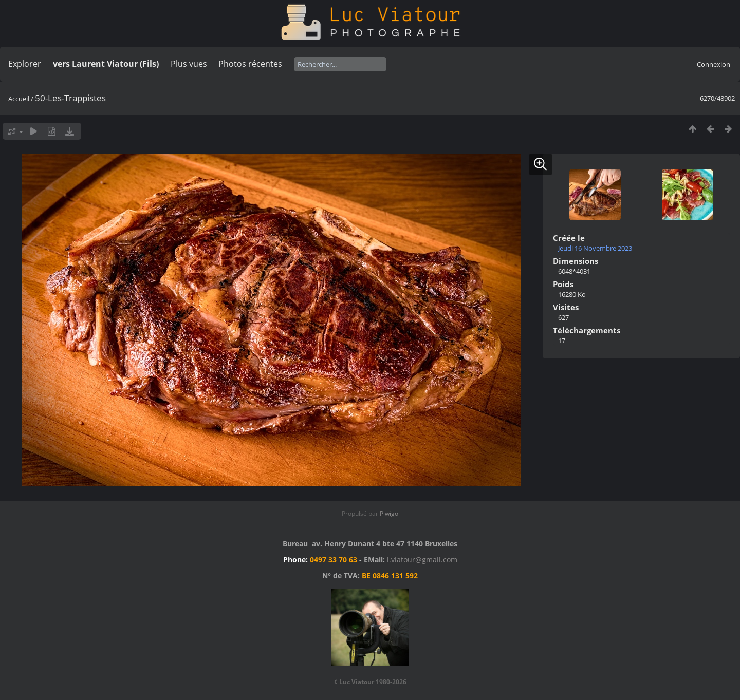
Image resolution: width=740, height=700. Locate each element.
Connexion (714, 64)
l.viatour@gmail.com (422, 560)
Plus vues (189, 64)
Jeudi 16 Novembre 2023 (595, 248)
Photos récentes (250, 64)
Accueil (19, 99)
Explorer (25, 64)
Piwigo (389, 513)
